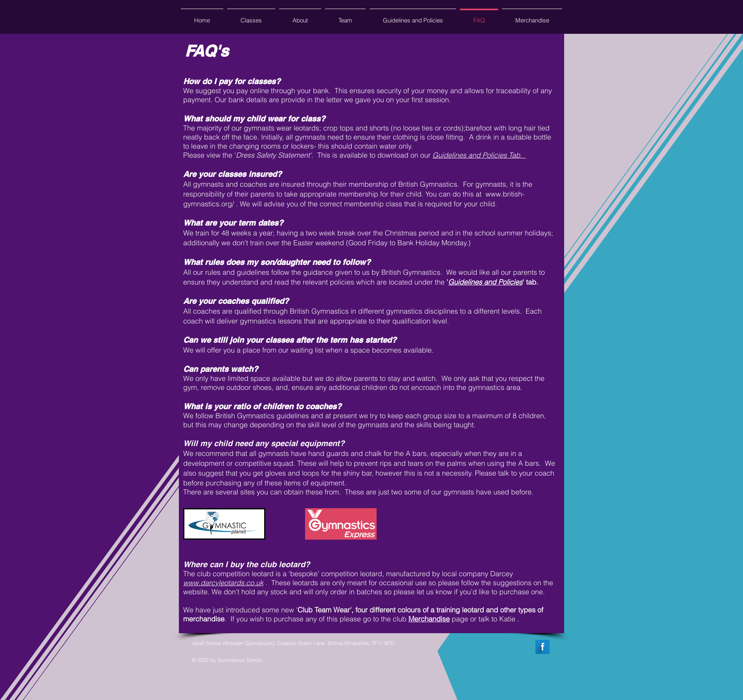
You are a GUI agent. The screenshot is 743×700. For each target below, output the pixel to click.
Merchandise (429, 619)
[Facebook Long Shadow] (543, 647)
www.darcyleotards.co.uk (223, 583)
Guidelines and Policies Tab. (479, 155)
